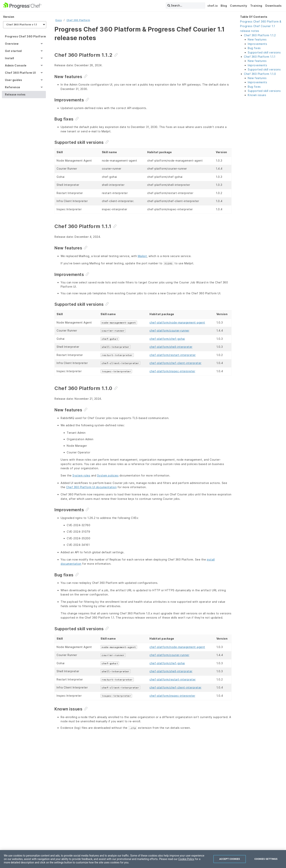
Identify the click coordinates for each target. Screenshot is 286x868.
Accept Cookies (230, 864)
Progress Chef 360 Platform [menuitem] (25, 36)
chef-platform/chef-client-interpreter (175, 363)
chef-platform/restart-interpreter (173, 355)
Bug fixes (254, 48)
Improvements (257, 44)
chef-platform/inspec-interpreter (172, 371)
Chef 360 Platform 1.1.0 (260, 74)
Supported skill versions (264, 52)
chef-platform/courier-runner (169, 330)
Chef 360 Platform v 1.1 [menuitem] (22, 25)
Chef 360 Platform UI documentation (91, 487)
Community (239, 6)
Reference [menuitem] (13, 87)
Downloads (273, 6)
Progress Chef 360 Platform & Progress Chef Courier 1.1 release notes (261, 26)
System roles (81, 475)
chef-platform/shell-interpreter (171, 347)
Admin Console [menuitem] (16, 65)
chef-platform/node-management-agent (177, 322)
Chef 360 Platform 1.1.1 (260, 57)
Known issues (257, 95)
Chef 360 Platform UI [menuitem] (20, 73)
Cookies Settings (266, 864)
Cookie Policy (186, 864)
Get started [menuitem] (13, 51)
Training (256, 6)
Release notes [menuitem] (15, 94)
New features (257, 39)
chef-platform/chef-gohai (167, 339)
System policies (108, 475)
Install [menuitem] (10, 58)
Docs (59, 20)
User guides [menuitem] (14, 80)
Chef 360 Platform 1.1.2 (260, 35)
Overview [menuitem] (12, 44)
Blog (224, 6)
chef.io (213, 6)
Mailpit (142, 256)
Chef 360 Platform (78, 20)
